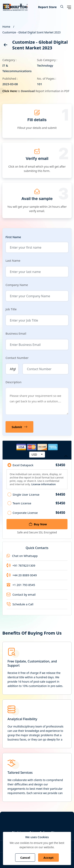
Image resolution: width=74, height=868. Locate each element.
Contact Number (17, 358)
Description (14, 382)
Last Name (13, 260)
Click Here (10, 91)
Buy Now (38, 524)
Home (6, 27)
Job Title (11, 309)
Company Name (17, 285)
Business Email (16, 333)
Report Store (47, 7)
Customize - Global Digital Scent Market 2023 (31, 32)
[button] (60, 7)
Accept (48, 858)
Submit (21, 427)
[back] (5, 46)
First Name (13, 237)
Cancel (25, 858)
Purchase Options (37, 457)
